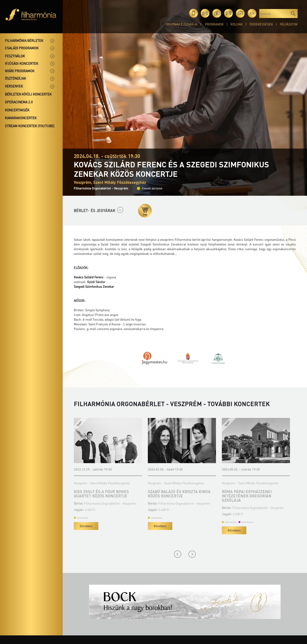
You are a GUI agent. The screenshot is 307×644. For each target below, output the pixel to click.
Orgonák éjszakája (182, 24)
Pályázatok (289, 24)
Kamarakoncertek (21, 118)
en (252, 13)
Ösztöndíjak (15, 78)
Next (192, 554)
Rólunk (237, 24)
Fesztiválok (15, 56)
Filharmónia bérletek (24, 41)
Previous (178, 554)
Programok (214, 24)
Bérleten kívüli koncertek (28, 94)
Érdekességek (261, 24)
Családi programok (22, 48)
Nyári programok (20, 71)
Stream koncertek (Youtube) (30, 126)
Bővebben (86, 526)
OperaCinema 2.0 (19, 102)
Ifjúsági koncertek (22, 63)
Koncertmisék (17, 110)
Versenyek (14, 86)
